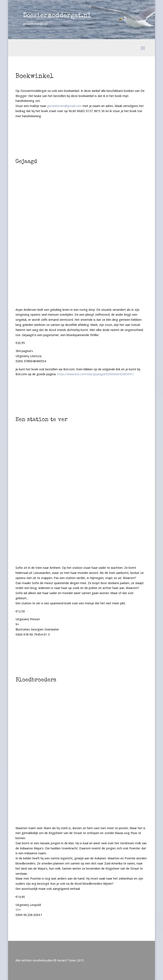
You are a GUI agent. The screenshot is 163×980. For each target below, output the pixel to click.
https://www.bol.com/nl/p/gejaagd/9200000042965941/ (96, 374)
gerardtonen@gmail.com (64, 106)
